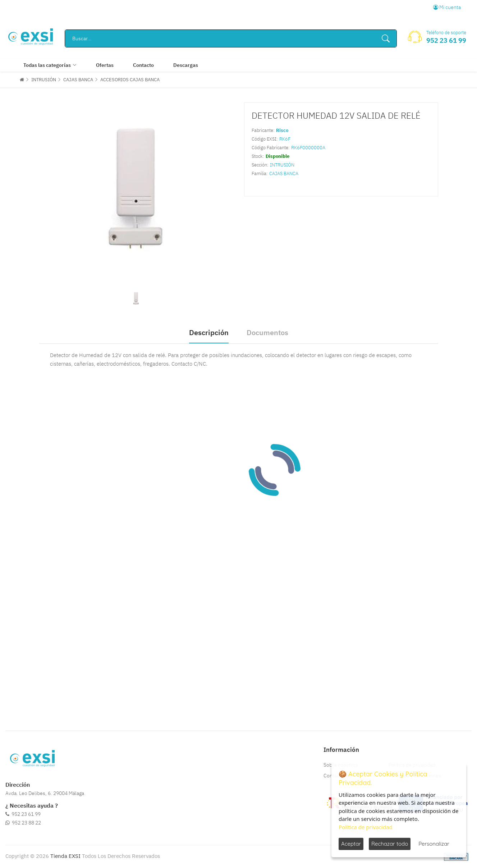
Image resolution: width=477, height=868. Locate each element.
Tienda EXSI (65, 856)
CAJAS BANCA (78, 80)
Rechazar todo (390, 844)
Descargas (186, 65)
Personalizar (434, 844)
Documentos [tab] (267, 332)
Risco (282, 130)
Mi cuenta (447, 7)
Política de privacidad (366, 827)
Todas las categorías (47, 65)
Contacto (143, 65)
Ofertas (105, 65)
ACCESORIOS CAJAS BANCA (130, 80)
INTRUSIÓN (44, 80)
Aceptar (351, 844)
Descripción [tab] (209, 332)
